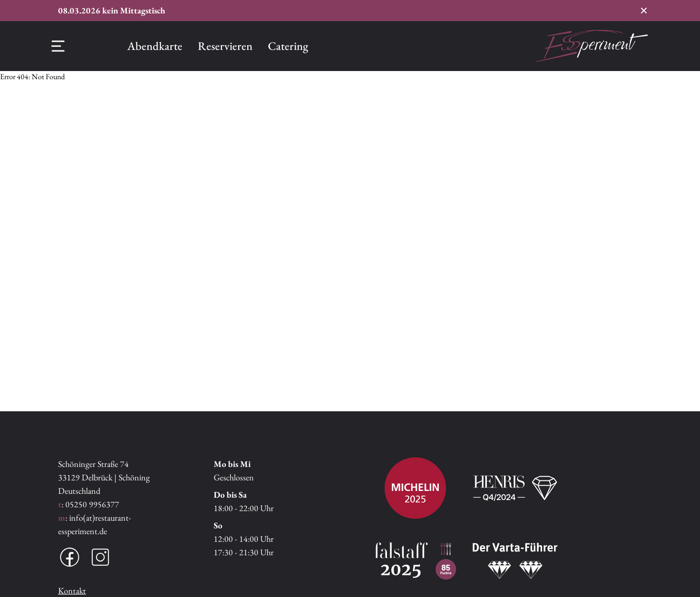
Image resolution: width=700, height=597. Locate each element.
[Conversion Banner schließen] (644, 11)
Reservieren (225, 46)
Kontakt (72, 591)
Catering (288, 46)
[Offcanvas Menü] (58, 46)
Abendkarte (155, 46)
